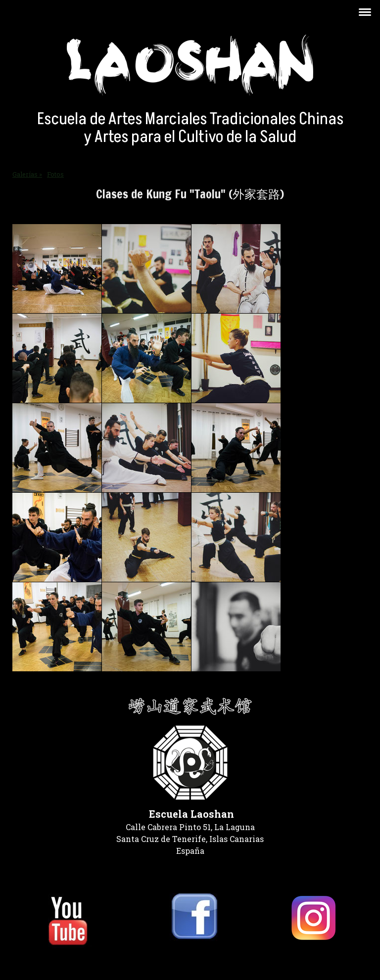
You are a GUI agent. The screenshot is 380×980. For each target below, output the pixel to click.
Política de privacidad (45, 960)
